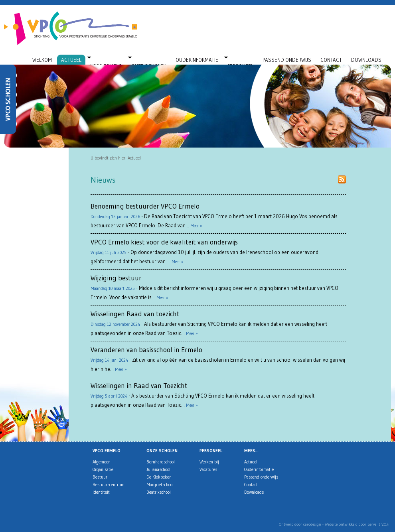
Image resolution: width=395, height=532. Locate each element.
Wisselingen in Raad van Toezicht (139, 385)
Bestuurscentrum (109, 485)
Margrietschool (160, 485)
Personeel (240, 60)
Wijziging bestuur (116, 278)
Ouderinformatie (197, 60)
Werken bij (209, 462)
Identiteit (101, 492)
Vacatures (208, 469)
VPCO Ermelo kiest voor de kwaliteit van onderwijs (164, 242)
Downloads (366, 60)
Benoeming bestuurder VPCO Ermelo (145, 206)
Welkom (42, 60)
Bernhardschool (161, 462)
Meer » (196, 226)
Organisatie (103, 469)
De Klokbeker (159, 477)
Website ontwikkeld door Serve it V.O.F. (357, 524)
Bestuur (100, 477)
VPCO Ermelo (106, 60)
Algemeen (102, 462)
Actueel (71, 60)
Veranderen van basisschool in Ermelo (146, 350)
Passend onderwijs (287, 60)
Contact (331, 60)
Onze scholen (149, 60)
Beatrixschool (159, 492)
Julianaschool (158, 469)
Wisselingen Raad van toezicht (135, 314)
